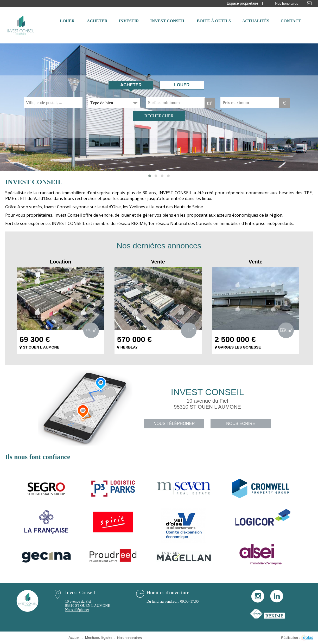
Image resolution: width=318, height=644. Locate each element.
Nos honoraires (287, 4)
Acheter (131, 85)
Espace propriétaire (242, 3)
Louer (182, 85)
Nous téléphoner (174, 424)
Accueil (74, 637)
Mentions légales (99, 637)
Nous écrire (241, 424)
